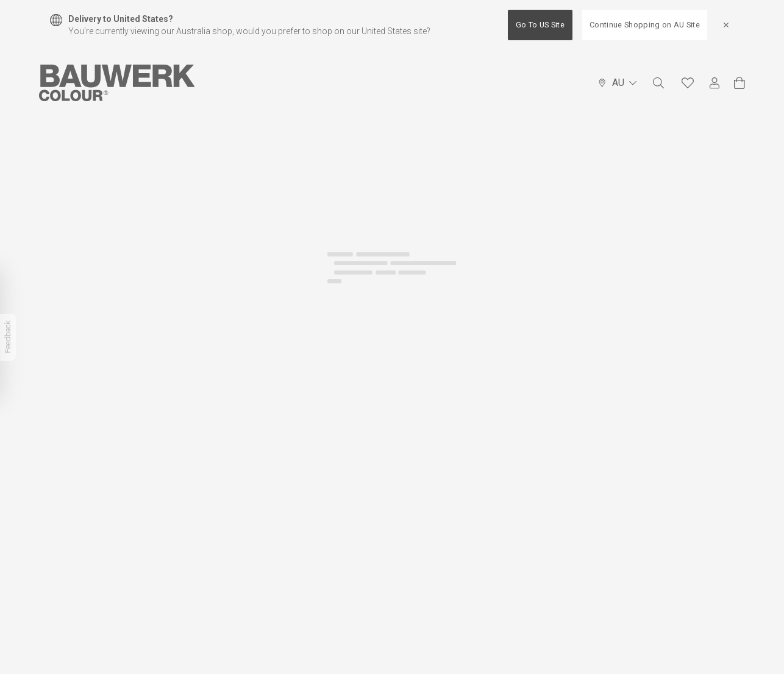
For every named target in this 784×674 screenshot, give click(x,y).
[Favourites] (688, 83)
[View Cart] (739, 83)
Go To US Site (540, 25)
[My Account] (715, 83)
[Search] (658, 83)
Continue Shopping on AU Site (645, 25)
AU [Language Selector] (617, 83)
